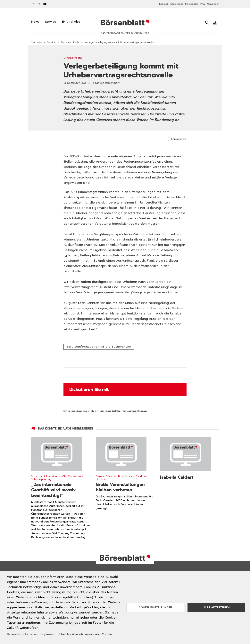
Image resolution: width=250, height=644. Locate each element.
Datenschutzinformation (22, 634)
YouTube (45, 4)
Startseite (37, 42)
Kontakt (163, 4)
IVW (203, 4)
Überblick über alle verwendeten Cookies (86, 634)
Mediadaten (192, 4)
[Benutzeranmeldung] (215, 23)
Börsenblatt (125, 23)
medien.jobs (176, 4)
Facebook (33, 4)
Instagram (39, 4)
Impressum (48, 634)
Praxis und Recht (70, 42)
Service (51, 42)
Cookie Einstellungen (155, 608)
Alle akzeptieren (217, 608)
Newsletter (213, 4)
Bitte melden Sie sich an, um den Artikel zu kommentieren (105, 411)
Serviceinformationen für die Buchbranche (99, 347)
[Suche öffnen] (207, 23)
